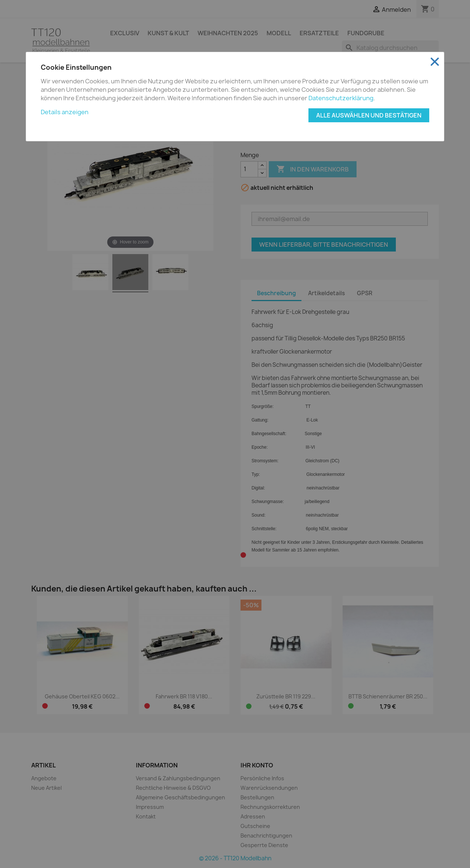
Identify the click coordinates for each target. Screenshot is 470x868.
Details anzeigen (65, 112)
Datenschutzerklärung (341, 98)
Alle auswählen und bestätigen (369, 115)
